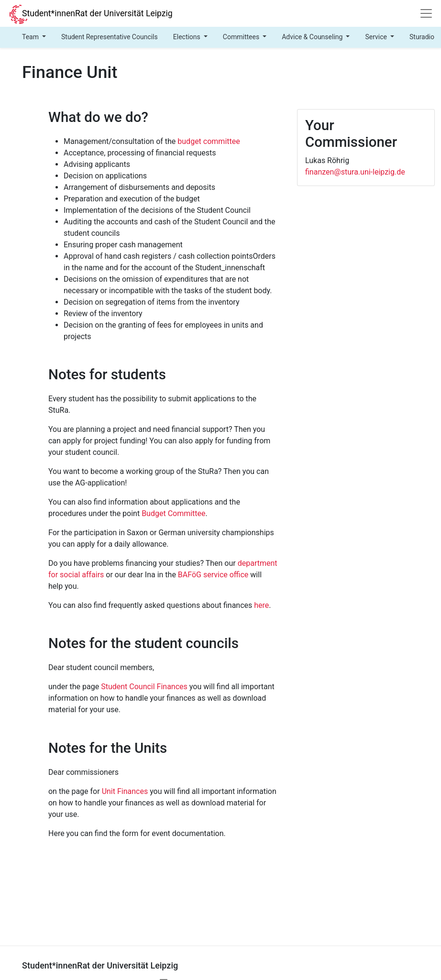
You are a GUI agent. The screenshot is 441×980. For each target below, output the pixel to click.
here (261, 605)
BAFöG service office (213, 575)
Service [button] (377, 37)
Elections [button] (188, 37)
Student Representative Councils (110, 37)
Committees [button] (242, 37)
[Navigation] (426, 13)
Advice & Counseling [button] (313, 37)
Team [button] (31, 37)
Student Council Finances (144, 687)
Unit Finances (125, 791)
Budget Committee (173, 513)
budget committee (209, 141)
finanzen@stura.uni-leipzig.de (355, 172)
